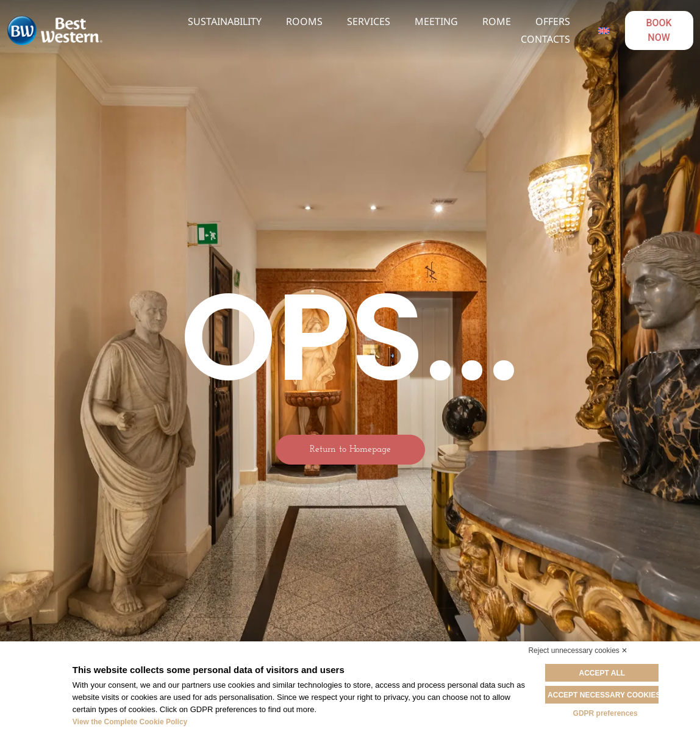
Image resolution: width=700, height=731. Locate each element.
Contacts (545, 39)
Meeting (436, 21)
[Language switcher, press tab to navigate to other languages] (603, 30)
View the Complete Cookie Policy (130, 722)
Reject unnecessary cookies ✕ (578, 651)
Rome (497, 21)
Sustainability (225, 21)
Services (369, 21)
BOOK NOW (659, 30)
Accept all (605, 673)
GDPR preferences (605, 713)
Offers (553, 21)
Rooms (304, 21)
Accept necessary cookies (605, 694)
